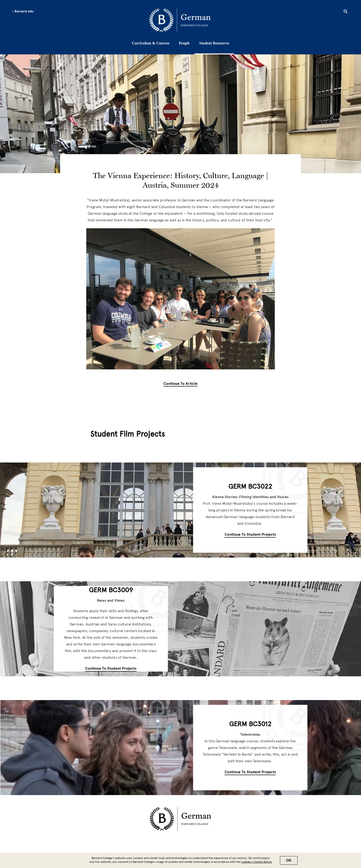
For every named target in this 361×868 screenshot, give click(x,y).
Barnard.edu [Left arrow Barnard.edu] (23, 11)
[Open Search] (346, 12)
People (184, 43)
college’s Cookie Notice (257, 862)
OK (289, 860)
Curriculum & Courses (151, 43)
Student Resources (214, 43)
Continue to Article (180, 384)
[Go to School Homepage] (182, 20)
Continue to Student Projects (250, 534)
